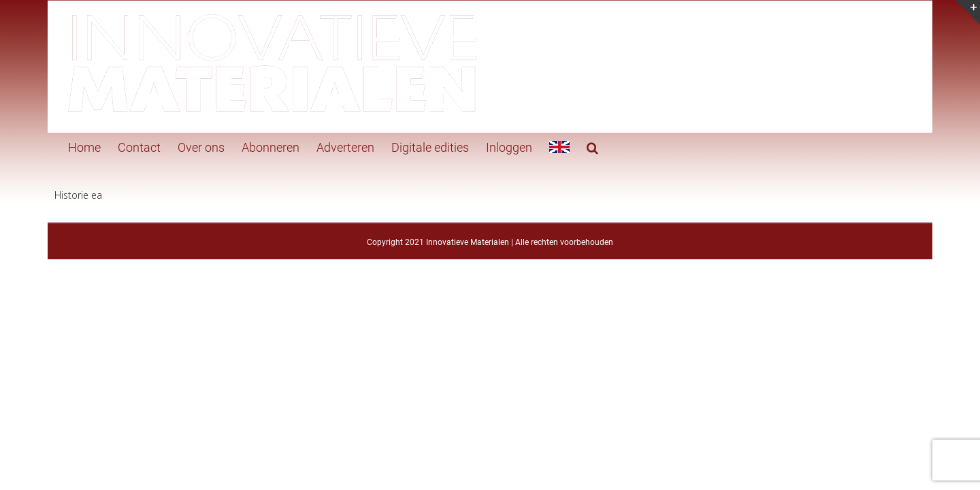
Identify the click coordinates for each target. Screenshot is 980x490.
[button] (565, 146)
